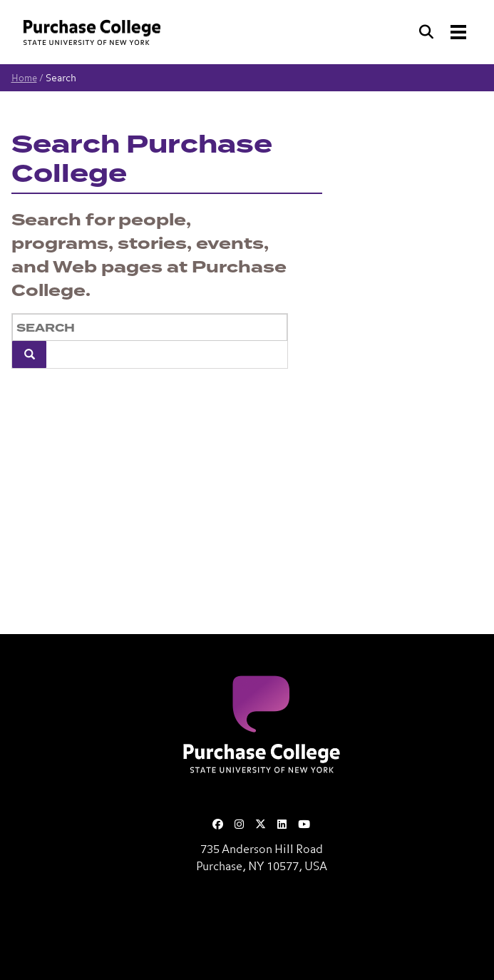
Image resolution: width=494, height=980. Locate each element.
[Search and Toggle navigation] (444, 32)
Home (24, 79)
